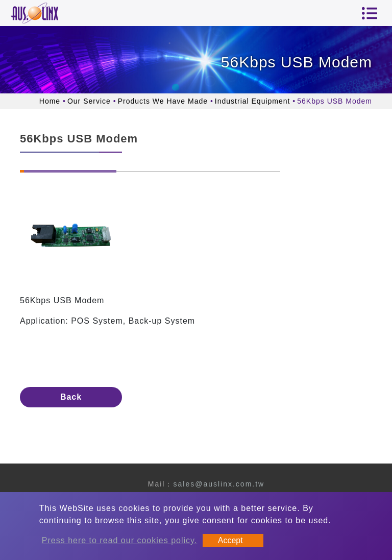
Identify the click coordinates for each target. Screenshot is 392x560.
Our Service (89, 101)
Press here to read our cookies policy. (120, 540)
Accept (230, 540)
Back (71, 397)
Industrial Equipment (253, 101)
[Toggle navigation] (370, 13)
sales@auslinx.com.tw (219, 484)
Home (50, 101)
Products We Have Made (163, 101)
